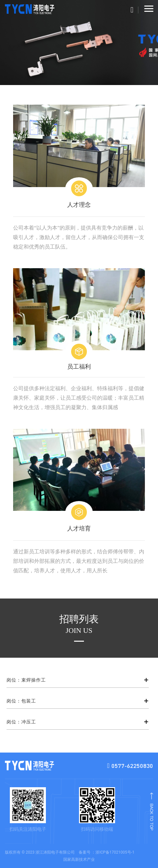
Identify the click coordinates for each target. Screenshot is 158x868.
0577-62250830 (130, 766)
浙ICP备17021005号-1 (115, 852)
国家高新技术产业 (79, 859)
